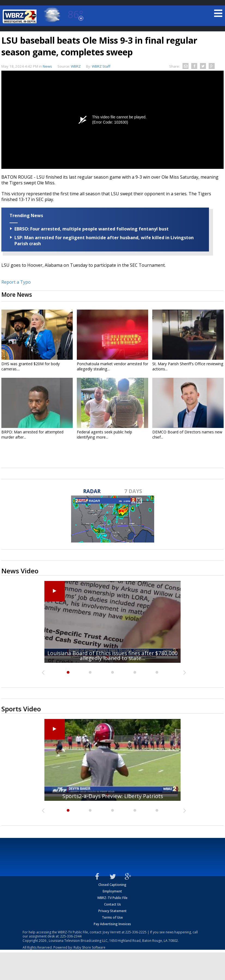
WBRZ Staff (101, 66)
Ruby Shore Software (89, 947)
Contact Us (112, 904)
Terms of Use (112, 917)
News (47, 66)
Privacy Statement (112, 911)
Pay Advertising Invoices (112, 924)
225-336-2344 (71, 936)
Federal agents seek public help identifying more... (104, 434)
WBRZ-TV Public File (112, 898)
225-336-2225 (136, 932)
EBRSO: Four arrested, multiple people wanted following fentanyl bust (92, 229)
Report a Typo (16, 282)
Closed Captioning (112, 885)
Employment (112, 891)
